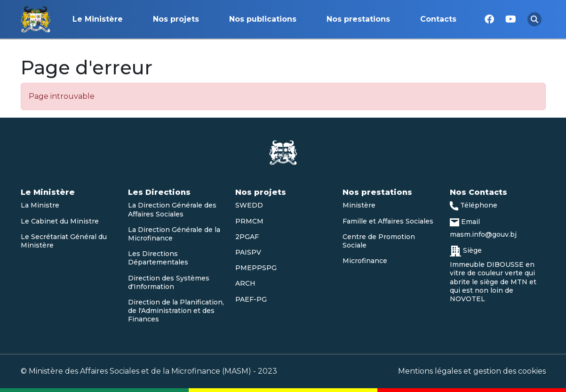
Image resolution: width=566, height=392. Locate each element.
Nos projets (176, 19)
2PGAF (247, 237)
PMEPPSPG (256, 268)
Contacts (438, 19)
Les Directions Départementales (158, 258)
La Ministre (40, 205)
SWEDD (249, 205)
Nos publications (263, 19)
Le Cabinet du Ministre (60, 221)
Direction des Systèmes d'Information (169, 282)
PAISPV (248, 252)
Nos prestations (358, 19)
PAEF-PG (251, 299)
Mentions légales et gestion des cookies (472, 371)
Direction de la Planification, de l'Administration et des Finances (176, 311)
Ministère (359, 205)
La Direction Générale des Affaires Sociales (172, 209)
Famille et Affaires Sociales (388, 221)
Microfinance (365, 261)
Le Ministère (98, 19)
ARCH (245, 283)
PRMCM (249, 221)
